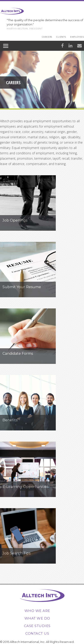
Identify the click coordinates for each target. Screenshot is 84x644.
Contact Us (37, 633)
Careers (47, 37)
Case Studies (37, 626)
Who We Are (37, 611)
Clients (61, 37)
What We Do (37, 618)
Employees (77, 37)
